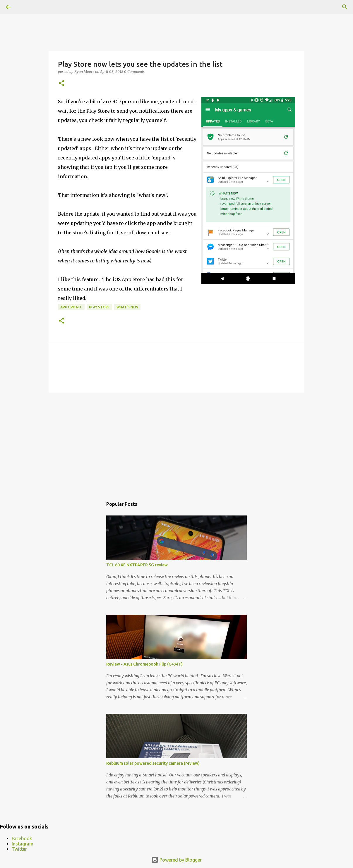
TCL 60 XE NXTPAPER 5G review (137, 565)
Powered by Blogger (176, 860)
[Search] (345, 7)
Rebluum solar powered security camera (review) (153, 763)
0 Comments (134, 72)
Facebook (22, 838)
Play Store (99, 307)
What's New (127, 307)
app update (71, 307)
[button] (61, 84)
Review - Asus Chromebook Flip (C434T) (144, 664)
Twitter (19, 849)
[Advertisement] (176, 442)
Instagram (23, 844)
